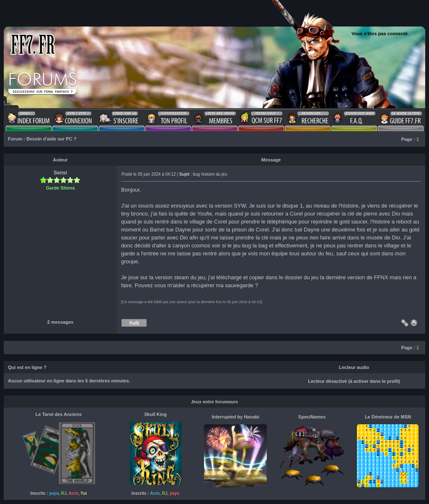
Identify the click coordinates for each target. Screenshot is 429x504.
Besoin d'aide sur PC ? (51, 139)
